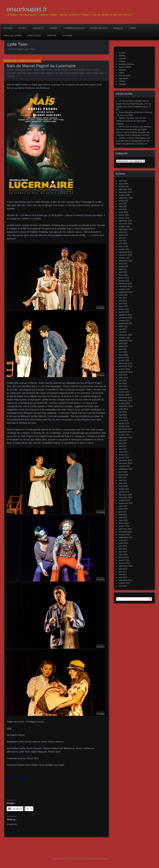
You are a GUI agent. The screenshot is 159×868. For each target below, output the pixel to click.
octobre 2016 (124, 466)
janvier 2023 (124, 281)
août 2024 (123, 232)
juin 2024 (123, 238)
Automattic (104, 859)
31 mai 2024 (35, 61)
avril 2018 (123, 418)
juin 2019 (123, 381)
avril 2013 (123, 577)
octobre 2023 (124, 258)
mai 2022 (123, 301)
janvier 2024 (124, 249)
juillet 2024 (123, 235)
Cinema (54, 28)
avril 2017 (123, 449)
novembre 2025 (125, 192)
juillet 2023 (123, 266)
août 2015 (123, 506)
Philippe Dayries (78, 73)
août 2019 (123, 375)
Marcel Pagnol (33, 73)
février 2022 (124, 309)
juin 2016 (123, 478)
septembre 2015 (126, 503)
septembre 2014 (126, 538)
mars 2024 (123, 246)
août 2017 (123, 440)
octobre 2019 (124, 369)
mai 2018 (123, 415)
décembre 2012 (125, 580)
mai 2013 (123, 575)
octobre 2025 (124, 195)
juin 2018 (123, 412)
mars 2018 (123, 421)
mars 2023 (123, 275)
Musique (118, 28)
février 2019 (124, 392)
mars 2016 (123, 486)
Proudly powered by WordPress (64, 859)
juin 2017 (123, 443)
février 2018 (124, 423)
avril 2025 (123, 209)
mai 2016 (123, 480)
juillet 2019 (123, 378)
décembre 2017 (125, 429)
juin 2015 (123, 512)
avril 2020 (123, 352)
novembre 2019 (125, 366)
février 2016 (124, 489)
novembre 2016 (125, 463)
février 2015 (124, 523)
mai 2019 (123, 383)
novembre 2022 (125, 286)
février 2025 (124, 215)
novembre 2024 (125, 224)
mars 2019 (123, 389)
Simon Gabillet (92, 73)
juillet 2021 (123, 326)
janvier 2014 (124, 560)
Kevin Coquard (93, 70)
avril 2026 (123, 181)
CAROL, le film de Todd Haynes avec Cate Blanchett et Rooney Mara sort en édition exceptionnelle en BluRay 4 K (133, 141)
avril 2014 (123, 552)
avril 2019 (123, 386)
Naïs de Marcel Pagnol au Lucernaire (41, 66)
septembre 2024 (126, 229)
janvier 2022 (124, 312)
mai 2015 (123, 515)
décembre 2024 (125, 221)
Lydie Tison (21, 73)
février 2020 (124, 358)
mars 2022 (123, 306)
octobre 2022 (124, 289)
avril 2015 (123, 518)
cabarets (38, 28)
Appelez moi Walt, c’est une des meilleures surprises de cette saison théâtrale (131, 121)
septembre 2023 (126, 261)
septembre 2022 (126, 292)
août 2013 (123, 569)
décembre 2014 (125, 529)
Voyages (67, 36)
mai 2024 (123, 241)
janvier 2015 (124, 526)
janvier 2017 (124, 458)
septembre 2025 (126, 198)
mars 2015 (123, 520)
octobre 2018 (124, 403)
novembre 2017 (125, 432)
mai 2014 (123, 549)
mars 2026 (123, 184)
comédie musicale (74, 28)
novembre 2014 (125, 532)
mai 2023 (123, 269)
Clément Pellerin (60, 70)
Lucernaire (11, 73)
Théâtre (52, 36)
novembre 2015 (125, 498)
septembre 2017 (126, 438)
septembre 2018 (126, 406)
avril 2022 (123, 304)
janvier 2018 (124, 426)
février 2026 (124, 187)
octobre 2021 (124, 321)
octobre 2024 (124, 227)
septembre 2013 (126, 566)
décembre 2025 (125, 189)
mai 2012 (123, 586)
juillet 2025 (123, 201)
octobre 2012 (124, 583)
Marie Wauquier (47, 73)
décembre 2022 (125, 284)
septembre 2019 (126, 372)
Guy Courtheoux (20, 61)
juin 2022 (123, 298)
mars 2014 (123, 555)
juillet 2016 (123, 475)
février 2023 (124, 278)
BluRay (23, 28)
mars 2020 (123, 355)
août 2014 (123, 540)
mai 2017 (123, 446)
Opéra (132, 28)
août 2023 (123, 264)
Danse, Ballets (99, 28)
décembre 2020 (125, 335)
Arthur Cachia (47, 70)
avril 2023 (123, 272)
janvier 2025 (124, 218)
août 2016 (123, 472)
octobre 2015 (124, 500)
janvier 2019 (124, 395)
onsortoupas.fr (27, 9)
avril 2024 (123, 244)
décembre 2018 (125, 398)
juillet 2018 (123, 409)
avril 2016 (123, 483)
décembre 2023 (125, 252)
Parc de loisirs (13, 36)
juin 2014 (123, 546)
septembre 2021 (126, 324)
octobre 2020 (124, 338)
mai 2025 (123, 207)
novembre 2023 (125, 255)
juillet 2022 (123, 295)
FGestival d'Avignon (77, 70)
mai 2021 (123, 332)
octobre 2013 (124, 563)
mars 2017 (123, 452)
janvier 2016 (124, 492)
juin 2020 (123, 349)
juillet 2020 (123, 346)
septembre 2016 (126, 469)
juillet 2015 (123, 509)
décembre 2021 (125, 315)
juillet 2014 (123, 543)
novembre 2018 (125, 401)
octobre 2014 (124, 535)
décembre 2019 (125, 363)
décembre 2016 (125, 460)
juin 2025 (123, 204)
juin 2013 (123, 572)
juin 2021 (123, 329)
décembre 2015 (125, 495)
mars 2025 (123, 212)
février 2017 (124, 455)
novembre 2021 (125, 318)
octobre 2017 (124, 435)
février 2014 (124, 557)
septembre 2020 (126, 341)
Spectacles (34, 36)
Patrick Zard (65, 73)
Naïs (57, 73)
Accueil (8, 28)
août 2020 (123, 343)
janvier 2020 (124, 361)
